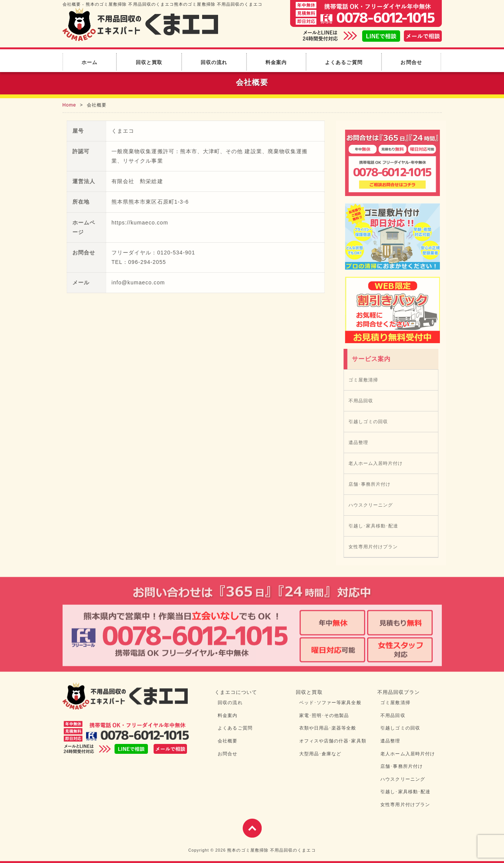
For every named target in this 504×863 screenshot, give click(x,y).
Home (69, 105)
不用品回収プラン (399, 692)
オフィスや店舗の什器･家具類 (333, 741)
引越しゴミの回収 (370, 422)
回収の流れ (214, 62)
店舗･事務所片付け (371, 484)
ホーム (89, 62)
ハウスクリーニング (372, 505)
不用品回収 (362, 401)
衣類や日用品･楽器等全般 (328, 728)
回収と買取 (149, 62)
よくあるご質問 (344, 62)
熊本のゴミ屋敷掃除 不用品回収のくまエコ (271, 850)
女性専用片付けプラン (375, 547)
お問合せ (411, 62)
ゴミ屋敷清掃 (365, 380)
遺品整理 (360, 442)
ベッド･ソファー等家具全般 (330, 703)
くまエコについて (236, 692)
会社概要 (228, 741)
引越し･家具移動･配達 (375, 526)
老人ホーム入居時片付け (377, 463)
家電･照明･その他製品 (324, 716)
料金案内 (276, 62)
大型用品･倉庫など (320, 754)
